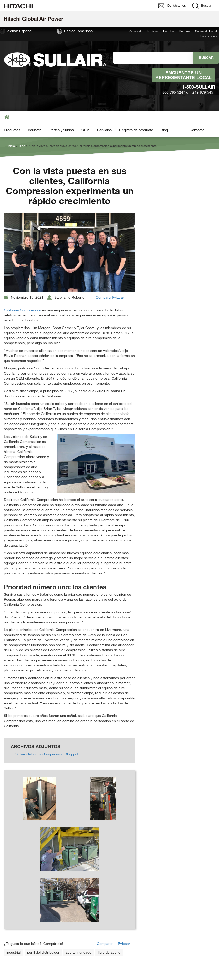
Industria (35, 130)
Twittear (118, 297)
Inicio (11, 146)
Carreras (185, 31)
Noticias (153, 31)
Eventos (169, 31)
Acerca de (136, 31)
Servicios (104, 130)
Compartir (104, 297)
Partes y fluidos (62, 130)
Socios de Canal (206, 31)
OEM (85, 130)
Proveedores (209, 36)
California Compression (22, 310)
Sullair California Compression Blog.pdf (47, 754)
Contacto (197, 130)
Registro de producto (136, 130)
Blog (164, 130)
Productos (12, 130)
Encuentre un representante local (184, 75)
